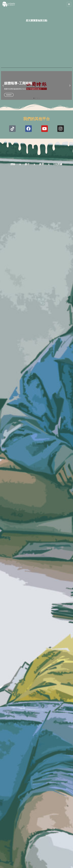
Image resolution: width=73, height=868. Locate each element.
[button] (3, 104)
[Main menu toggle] (69, 14)
